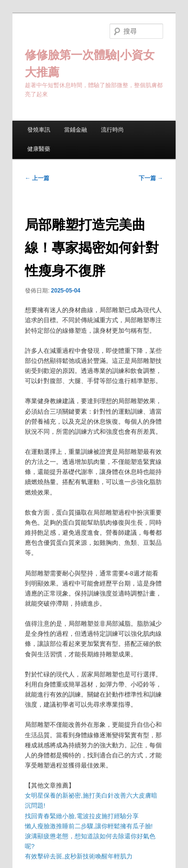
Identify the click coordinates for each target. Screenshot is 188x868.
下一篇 (151, 178)
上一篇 (37, 178)
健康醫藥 (39, 149)
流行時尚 (112, 130)
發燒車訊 (39, 130)
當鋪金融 (76, 130)
